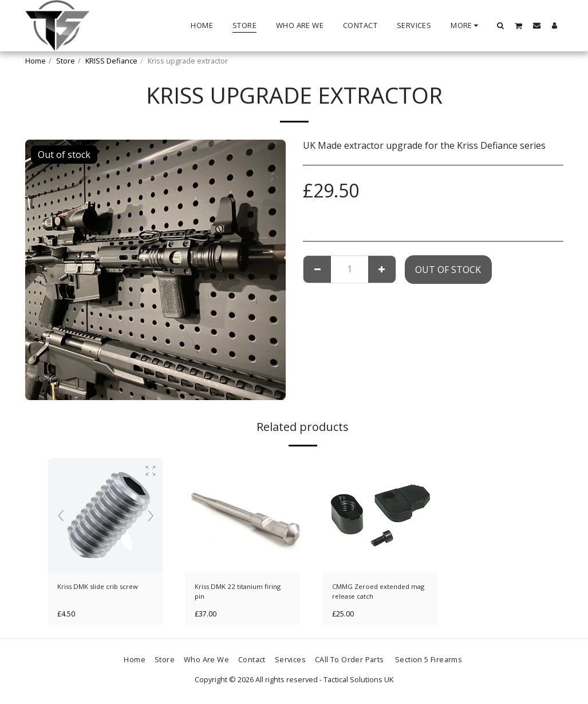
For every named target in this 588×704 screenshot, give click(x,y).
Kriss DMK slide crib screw (102, 587)
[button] (500, 25)
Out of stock (448, 270)
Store (66, 61)
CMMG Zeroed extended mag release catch (375, 592)
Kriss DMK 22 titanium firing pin (241, 592)
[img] (105, 515)
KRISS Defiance (111, 61)
